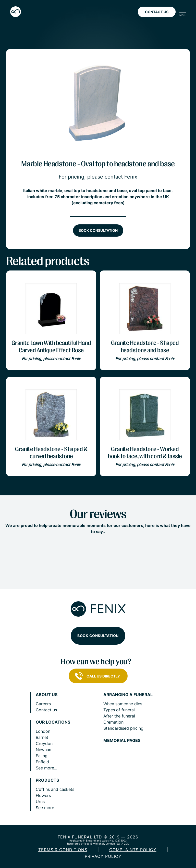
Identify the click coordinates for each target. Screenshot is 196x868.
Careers (43, 704)
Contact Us (157, 12)
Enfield (42, 762)
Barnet (42, 737)
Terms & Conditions (63, 850)
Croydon (44, 743)
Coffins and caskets (55, 789)
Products (47, 780)
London (43, 731)
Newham (44, 750)
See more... (46, 768)
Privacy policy (103, 856)
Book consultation (98, 230)
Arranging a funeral (128, 695)
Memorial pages (122, 741)
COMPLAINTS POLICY (133, 850)
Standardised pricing (123, 728)
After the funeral (119, 716)
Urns (40, 802)
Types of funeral (119, 710)
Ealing (42, 756)
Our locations (53, 722)
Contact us (46, 710)
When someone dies (123, 704)
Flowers (43, 795)
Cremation (113, 722)
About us (47, 695)
